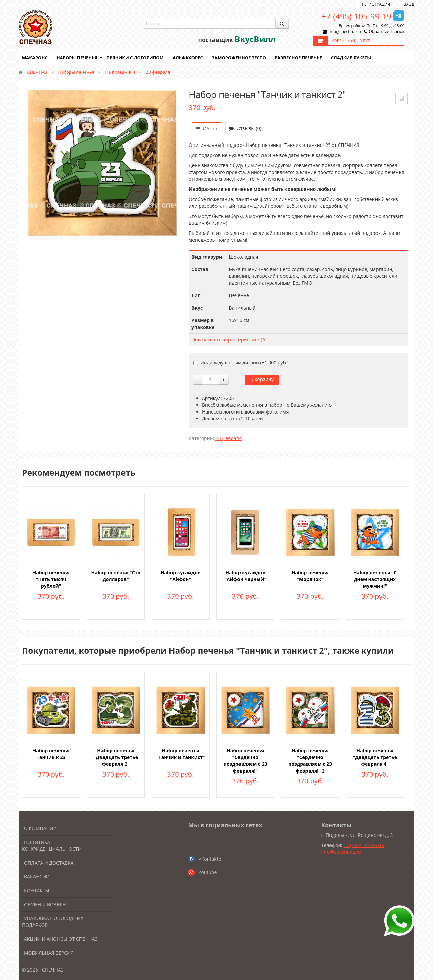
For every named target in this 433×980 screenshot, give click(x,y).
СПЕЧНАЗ (37, 72)
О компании (40, 828)
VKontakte (210, 859)
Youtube (208, 872)
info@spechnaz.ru (345, 32)
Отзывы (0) (245, 128)
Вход (409, 4)
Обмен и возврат (46, 904)
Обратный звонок (386, 32)
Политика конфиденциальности (52, 845)
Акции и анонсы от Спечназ (61, 939)
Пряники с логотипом (135, 58)
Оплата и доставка (49, 863)
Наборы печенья (77, 58)
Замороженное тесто (239, 58)
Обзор (207, 128)
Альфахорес (188, 58)
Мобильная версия (49, 953)
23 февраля (158, 72)
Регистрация (376, 4)
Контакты (37, 890)
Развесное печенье (298, 58)
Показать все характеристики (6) (229, 340)
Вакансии (37, 877)
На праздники (120, 72)
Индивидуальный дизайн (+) (241, 363)
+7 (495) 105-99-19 (357, 16)
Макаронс (35, 58)
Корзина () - (351, 41)
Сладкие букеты (351, 58)
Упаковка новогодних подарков (53, 922)
